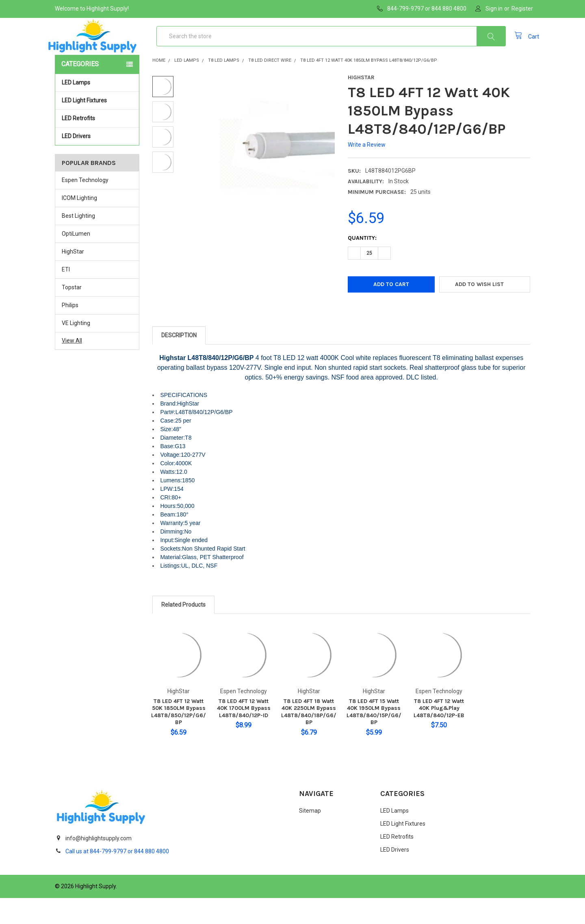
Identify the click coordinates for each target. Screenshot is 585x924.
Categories (80, 90)
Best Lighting (78, 242)
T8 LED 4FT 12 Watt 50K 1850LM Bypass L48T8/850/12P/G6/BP (179, 738)
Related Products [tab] (183, 631)
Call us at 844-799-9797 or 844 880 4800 (117, 877)
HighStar (73, 278)
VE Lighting (76, 349)
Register (522, 9)
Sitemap (310, 837)
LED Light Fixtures (98, 126)
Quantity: (362, 264)
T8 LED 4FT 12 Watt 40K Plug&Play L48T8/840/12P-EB (439, 734)
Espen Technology (85, 206)
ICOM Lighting (79, 224)
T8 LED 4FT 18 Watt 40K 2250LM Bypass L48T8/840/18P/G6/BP (309, 738)
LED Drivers (76, 162)
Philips (70, 331)
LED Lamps (98, 108)
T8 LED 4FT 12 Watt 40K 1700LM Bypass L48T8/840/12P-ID (244, 734)
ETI (66, 295)
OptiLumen (76, 260)
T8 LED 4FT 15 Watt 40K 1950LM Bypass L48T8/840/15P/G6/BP (374, 738)
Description (179, 361)
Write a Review (367, 171)
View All (72, 367)
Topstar (72, 313)
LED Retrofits (98, 144)
